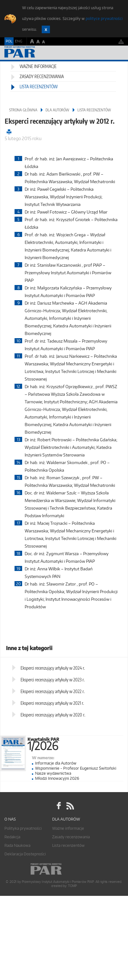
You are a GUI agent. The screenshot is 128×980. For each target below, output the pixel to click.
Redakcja (12, 837)
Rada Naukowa (17, 845)
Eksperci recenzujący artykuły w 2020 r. (53, 715)
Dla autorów (57, 110)
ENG (18, 41)
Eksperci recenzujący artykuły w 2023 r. (53, 680)
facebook (59, 806)
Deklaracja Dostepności (25, 854)
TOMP (72, 886)
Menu (117, 53)
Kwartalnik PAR (78, 743)
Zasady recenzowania (42, 76)
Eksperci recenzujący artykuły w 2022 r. (53, 691)
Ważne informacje (38, 66)
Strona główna (23, 110)
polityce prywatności (104, 19)
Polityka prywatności (23, 828)
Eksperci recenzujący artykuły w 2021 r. (52, 703)
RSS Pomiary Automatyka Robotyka (70, 806)
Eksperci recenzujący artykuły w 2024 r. (53, 668)
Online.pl (64, 869)
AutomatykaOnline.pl (39, 53)
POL (9, 41)
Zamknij (46, 29)
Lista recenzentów (39, 87)
